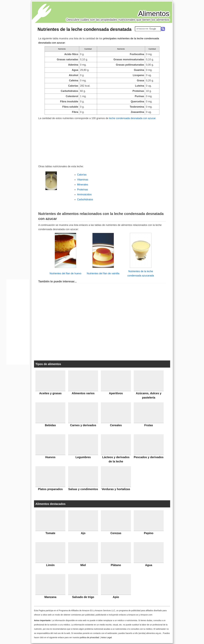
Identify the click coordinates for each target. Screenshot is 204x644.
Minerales (83, 185)
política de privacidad (89, 637)
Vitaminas (83, 180)
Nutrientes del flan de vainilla (103, 273)
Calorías (82, 175)
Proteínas (83, 190)
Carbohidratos (85, 199)
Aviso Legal (106, 637)
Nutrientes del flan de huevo (65, 273)
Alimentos (154, 14)
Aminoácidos (84, 195)
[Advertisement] (102, 142)
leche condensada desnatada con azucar (132, 118)
